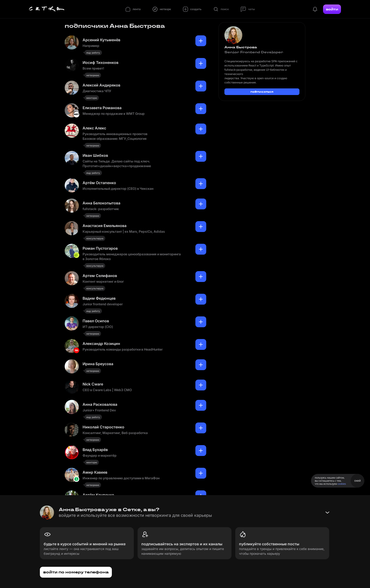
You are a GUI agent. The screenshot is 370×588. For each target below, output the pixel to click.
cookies (342, 484)
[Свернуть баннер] (327, 513)
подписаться (262, 92)
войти (332, 9)
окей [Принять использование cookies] (357, 481)
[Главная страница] (47, 9)
